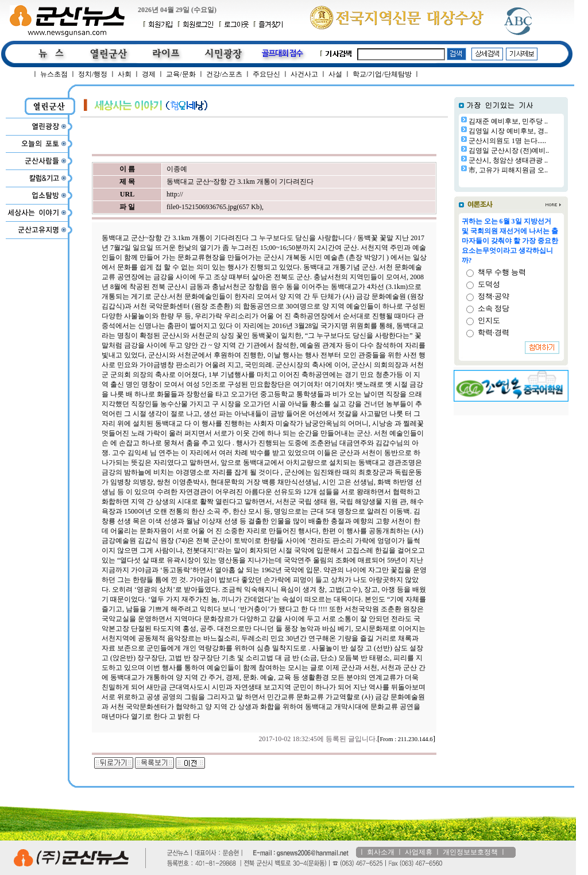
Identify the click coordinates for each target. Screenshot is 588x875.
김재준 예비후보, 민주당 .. (508, 121)
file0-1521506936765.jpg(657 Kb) (214, 207)
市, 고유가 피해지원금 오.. (508, 170)
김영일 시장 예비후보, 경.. (508, 131)
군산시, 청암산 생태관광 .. (508, 160)
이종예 (177, 169)
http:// (175, 194)
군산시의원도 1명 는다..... (507, 141)
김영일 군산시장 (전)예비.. (509, 151)
